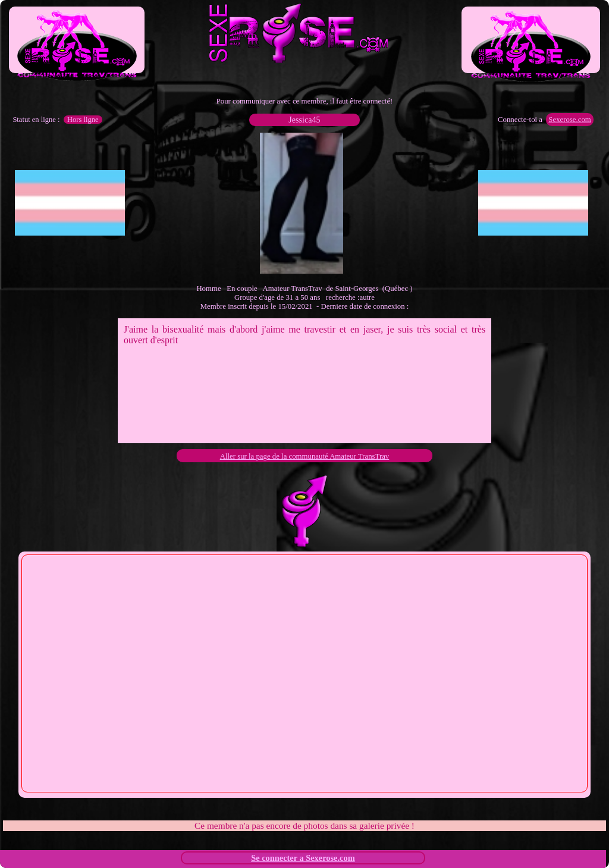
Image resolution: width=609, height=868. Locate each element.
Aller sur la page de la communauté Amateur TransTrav (305, 456)
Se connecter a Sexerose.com (303, 858)
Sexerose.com (569, 120)
